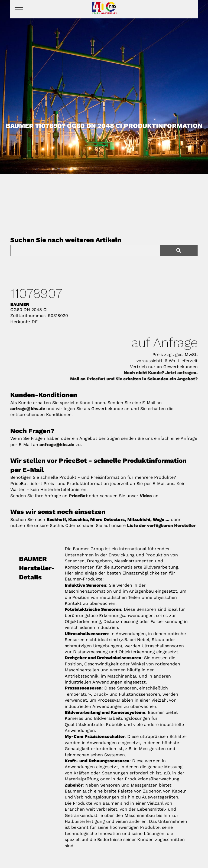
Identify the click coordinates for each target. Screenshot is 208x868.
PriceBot (78, 496)
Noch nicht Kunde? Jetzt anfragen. (161, 373)
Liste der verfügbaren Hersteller (161, 525)
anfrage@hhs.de (28, 409)
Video (146, 496)
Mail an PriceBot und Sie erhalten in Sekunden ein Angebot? (134, 379)
